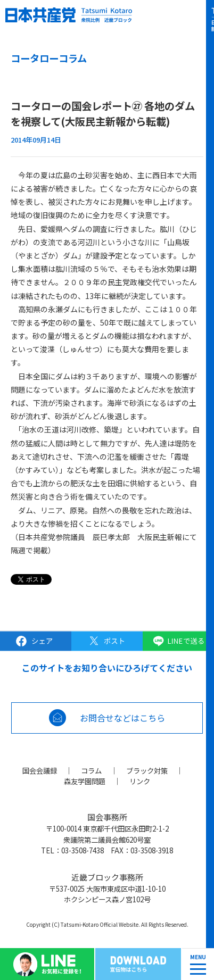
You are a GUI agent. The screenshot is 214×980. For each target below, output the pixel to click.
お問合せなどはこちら (122, 718)
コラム (91, 770)
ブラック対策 (147, 770)
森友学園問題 (85, 781)
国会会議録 (40, 770)
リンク (140, 781)
